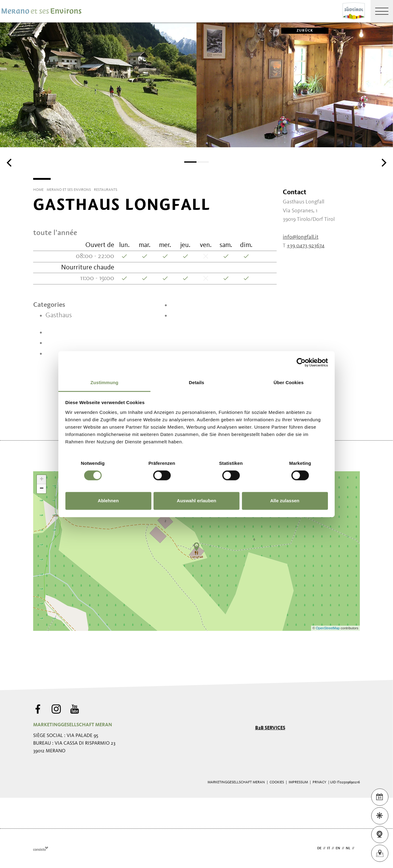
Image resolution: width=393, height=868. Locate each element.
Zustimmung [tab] (105, 382)
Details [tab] (196, 382)
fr (358, 848)
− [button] (42, 489)
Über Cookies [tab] (289, 382)
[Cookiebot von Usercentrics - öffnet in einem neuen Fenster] (301, 362)
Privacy (319, 782)
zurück (297, 31)
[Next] (383, 163)
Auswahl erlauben (196, 501)
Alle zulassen (285, 501)
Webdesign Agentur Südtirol (41, 849)
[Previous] (10, 163)
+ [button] (42, 480)
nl (348, 848)
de (319, 848)
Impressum (298, 782)
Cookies (277, 782)
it (329, 848)
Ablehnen (108, 501)
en (338, 848)
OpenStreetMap (328, 628)
